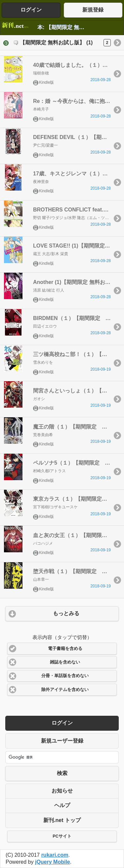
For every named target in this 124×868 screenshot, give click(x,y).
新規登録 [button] (93, 10)
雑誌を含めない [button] (65, 662)
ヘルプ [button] (62, 805)
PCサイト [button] (62, 836)
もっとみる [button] (66, 613)
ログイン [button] (31, 10)
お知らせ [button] (62, 791)
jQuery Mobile (53, 862)
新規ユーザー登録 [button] (62, 741)
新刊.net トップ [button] (62, 820)
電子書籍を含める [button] (65, 649)
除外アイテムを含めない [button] (65, 690)
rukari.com (55, 855)
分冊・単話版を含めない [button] (65, 676)
